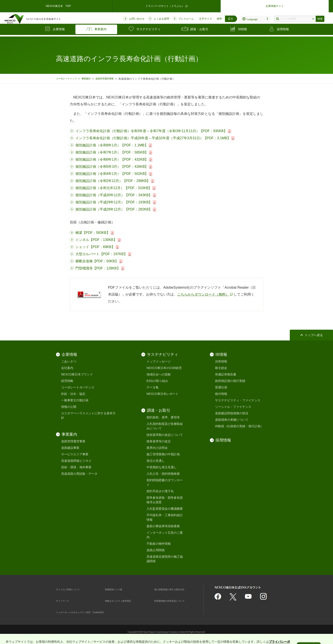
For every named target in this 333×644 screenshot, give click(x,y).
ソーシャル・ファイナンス (233, 407)
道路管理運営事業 (112, 79)
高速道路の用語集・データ (79, 474)
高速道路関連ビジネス (76, 461)
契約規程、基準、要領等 (163, 417)
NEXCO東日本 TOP (58, 5)
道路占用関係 (156, 550)
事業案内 (91, 79)
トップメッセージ (159, 361)
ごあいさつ (69, 361)
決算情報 (221, 361)
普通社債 (221, 387)
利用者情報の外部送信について (175, 601)
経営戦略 (67, 381)
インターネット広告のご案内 (165, 535)
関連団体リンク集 (117, 589)
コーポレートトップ (68, 79)
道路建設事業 (70, 448)
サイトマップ (65, 601)
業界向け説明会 (157, 448)
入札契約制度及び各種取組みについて (165, 426)
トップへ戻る (314, 335)
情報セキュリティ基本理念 (123, 601)
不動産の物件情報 (159, 544)
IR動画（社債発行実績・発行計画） (239, 426)
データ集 (153, 387)
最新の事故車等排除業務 (163, 526)
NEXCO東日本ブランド (77, 374)
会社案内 (67, 368)
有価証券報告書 (226, 374)
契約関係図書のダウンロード (165, 482)
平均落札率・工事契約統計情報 (165, 517)
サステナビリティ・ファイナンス (238, 400)
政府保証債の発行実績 (230, 381)
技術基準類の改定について (165, 435)
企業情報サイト (275, 5)
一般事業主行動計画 (75, 400)
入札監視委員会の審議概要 (165, 509)
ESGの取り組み (157, 381)
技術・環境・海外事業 (76, 467)
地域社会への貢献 (159, 374)
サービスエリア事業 (75, 454)
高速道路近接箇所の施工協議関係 (165, 559)
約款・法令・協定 (73, 394)
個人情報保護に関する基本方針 (175, 589)
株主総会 (221, 368)
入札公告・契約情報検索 (163, 474)
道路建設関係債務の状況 (232, 413)
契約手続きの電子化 (160, 491)
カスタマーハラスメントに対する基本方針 (88, 415)
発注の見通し (156, 461)
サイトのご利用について (73, 589)
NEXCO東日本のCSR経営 (164, 368)
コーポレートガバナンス (78, 387)
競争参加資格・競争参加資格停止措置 (165, 500)
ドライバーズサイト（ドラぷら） (167, 5)
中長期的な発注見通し (162, 467)
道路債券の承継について (232, 420)
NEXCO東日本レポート (163, 394)
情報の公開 (69, 407)
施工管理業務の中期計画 (163, 454)
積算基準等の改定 (159, 441)
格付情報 (221, 394)
